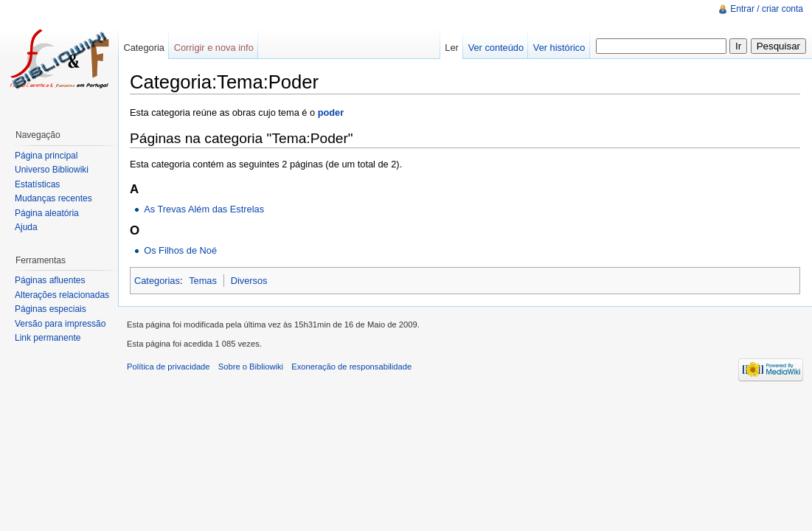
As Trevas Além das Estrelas (204, 209)
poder (331, 112)
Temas (203, 281)
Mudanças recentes (53, 198)
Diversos (249, 281)
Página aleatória (47, 213)
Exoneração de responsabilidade (351, 367)
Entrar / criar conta (767, 9)
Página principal (46, 156)
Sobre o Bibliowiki (251, 367)
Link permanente (48, 338)
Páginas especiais (51, 309)
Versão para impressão (60, 324)
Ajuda (26, 227)
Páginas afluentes (50, 280)
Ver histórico (559, 48)
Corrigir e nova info (214, 48)
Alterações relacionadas (62, 295)
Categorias (157, 281)
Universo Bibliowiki (52, 170)
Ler (452, 48)
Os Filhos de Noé (180, 250)
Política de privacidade (169, 367)
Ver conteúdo (496, 48)
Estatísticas (37, 184)
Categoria (144, 48)
